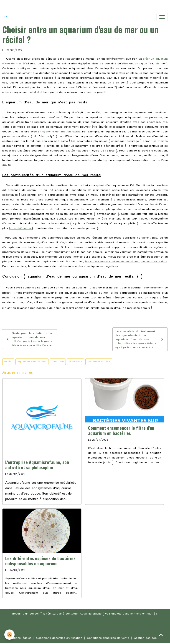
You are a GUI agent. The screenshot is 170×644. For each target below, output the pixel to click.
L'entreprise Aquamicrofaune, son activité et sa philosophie (37, 465)
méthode (58, 362)
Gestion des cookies (148, 638)
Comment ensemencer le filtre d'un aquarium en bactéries (121, 430)
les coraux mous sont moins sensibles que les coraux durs (126, 262)
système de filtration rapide (61, 132)
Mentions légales (20, 638)
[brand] (7, 17)
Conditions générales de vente (108, 638)
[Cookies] (10, 635)
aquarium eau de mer (32, 362)
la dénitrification (21, 228)
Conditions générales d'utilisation (59, 638)
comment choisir (99, 362)
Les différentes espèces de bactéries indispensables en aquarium (40, 561)
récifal (8, 362)
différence (76, 362)
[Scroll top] (161, 635)
